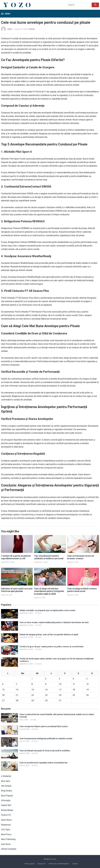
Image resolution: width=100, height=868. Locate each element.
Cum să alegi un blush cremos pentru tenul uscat (82, 590)
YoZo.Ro (53, 859)
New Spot (6, 781)
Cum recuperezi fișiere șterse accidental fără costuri (44, 727)
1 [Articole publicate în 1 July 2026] (32, 679)
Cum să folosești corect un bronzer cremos (81, 557)
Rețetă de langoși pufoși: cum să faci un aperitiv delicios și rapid (49, 635)
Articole (32, 29)
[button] (6, 14)
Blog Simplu (7, 791)
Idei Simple (6, 786)
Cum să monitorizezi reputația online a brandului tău (43, 763)
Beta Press (6, 834)
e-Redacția (6, 776)
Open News (6, 820)
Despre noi (42, 864)
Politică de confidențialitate (59, 864)
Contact (75, 864)
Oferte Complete (9, 849)
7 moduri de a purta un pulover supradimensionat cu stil (16, 557)
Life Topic (6, 829)
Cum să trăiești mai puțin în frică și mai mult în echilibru (45, 751)
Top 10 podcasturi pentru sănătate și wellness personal (49, 557)
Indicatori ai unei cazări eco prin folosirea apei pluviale (17, 590)
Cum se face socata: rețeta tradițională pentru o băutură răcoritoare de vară (54, 622)
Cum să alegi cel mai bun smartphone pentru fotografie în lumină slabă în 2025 (49, 591)
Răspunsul (6, 825)
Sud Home (6, 844)
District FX (6, 815)
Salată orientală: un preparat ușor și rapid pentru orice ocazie (47, 610)
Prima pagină (30, 864)
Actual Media (7, 810)
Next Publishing (8, 839)
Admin (10, 29)
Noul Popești (7, 796)
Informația (6, 800)
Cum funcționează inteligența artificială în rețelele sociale (46, 739)
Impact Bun (6, 805)
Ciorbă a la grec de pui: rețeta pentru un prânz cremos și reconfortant (51, 647)
